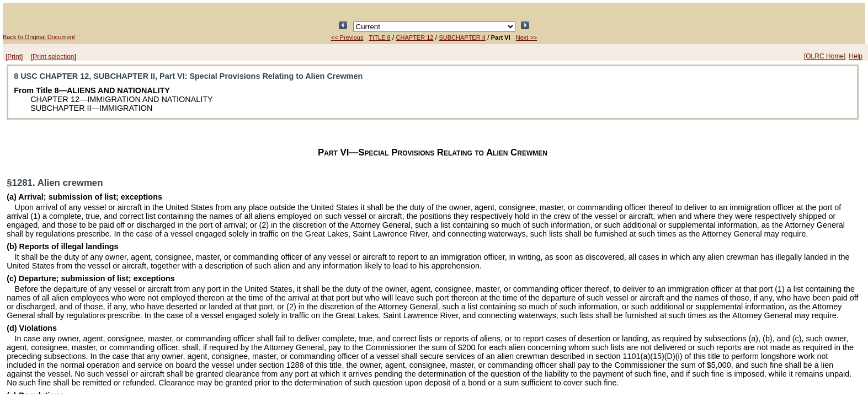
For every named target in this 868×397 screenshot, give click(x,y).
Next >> (527, 37)
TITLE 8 (379, 37)
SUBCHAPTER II (462, 37)
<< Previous (347, 37)
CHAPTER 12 (415, 37)
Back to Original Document (39, 37)
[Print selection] (54, 57)
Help (856, 56)
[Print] (14, 57)
